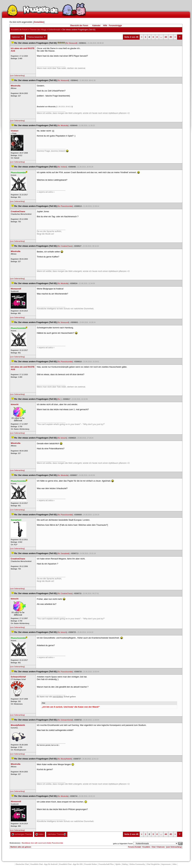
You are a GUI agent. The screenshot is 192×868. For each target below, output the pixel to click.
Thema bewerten (37, 37)
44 (166, 37)
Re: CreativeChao (65, 246)
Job (174, 864)
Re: (59, 399)
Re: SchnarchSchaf (65, 720)
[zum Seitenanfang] (17, 75)
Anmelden (39, 22)
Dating (125, 864)
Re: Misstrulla (63, 125)
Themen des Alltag (38, 30)
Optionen (18, 37)
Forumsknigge (115, 26)
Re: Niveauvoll (71, 43)
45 (171, 37)
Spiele (118, 864)
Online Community (137, 864)
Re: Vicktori (62, 167)
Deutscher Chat (22, 864)
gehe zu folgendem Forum (123, 844)
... (161, 37)
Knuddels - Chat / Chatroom (154, 847)
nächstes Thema (57, 834)
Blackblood (26, 843)
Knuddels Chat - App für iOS (71, 864)
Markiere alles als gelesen (21, 847)
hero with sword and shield (41, 843)
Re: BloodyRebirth (65, 759)
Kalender (96, 26)
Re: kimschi (62, 438)
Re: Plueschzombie (65, 206)
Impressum (166, 864)
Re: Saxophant (63, 553)
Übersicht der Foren (79, 26)
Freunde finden (91, 864)
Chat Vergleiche (153, 864)
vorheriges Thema (22, 834)
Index (40, 834)
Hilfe (105, 26)
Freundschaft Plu (106, 864)
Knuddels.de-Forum (19, 30)
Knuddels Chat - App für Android (44, 864)
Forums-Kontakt (135, 847)
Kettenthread (54, 30)
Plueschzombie (57, 843)
